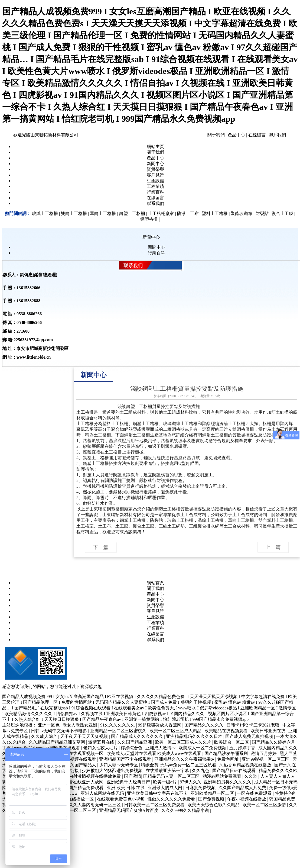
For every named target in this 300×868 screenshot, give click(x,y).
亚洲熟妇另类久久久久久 (228, 782)
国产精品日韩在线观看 (234, 771)
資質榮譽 (155, 169)
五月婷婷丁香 (243, 748)
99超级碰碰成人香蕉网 (160, 725)
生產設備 (155, 181)
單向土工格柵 (241, 520)
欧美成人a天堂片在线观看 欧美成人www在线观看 (155, 753)
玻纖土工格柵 (180, 520)
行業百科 (155, 192)
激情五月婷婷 (264, 753)
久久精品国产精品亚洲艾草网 (57, 742)
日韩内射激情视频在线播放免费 (91, 776)
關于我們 (216, 135)
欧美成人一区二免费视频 (203, 748)
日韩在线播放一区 (77, 799)
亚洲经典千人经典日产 (129, 782)
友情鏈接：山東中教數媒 (99, 674)
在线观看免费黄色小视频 (121, 799)
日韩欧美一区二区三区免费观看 (155, 805)
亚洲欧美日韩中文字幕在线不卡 (158, 793)
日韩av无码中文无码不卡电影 (59, 731)
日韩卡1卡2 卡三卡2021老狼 (253, 725)
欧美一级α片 (165, 782)
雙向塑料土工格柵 (276, 520)
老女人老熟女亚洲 (80, 725)
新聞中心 (155, 164)
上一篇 (273, 547)
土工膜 (122, 526)
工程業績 (155, 186)
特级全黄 (150, 765)
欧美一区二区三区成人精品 (176, 731)
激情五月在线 (102, 742)
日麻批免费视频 (201, 788)
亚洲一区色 (49, 725)
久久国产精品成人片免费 (243, 788)
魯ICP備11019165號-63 (123, 667)
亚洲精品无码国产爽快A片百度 (129, 810)
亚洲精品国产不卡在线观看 (126, 759)
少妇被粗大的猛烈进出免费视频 (113, 771)
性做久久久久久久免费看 (172, 799)
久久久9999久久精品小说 (186, 810)
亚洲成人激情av (161, 748)
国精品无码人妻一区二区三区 (172, 776)
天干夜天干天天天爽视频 (84, 736)
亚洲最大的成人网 (165, 788)
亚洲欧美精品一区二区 (213, 793)
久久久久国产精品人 (77, 765)
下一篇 (101, 547)
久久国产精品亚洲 (135, 742)
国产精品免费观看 (87, 788)
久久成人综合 (45, 736)
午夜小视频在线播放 (247, 799)
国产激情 (133, 776)
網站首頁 (155, 583)
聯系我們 (277, 135)
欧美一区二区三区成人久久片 (184, 742)
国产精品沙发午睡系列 (227, 753)
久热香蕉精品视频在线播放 (246, 765)
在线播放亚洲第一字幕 (168, 771)
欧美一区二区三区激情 (265, 805)
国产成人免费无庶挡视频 (250, 736)
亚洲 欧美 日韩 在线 (126, 788)
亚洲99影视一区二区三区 (266, 759)
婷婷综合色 (132, 748)
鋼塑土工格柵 (139, 406)
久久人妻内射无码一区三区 (95, 805)
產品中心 (236, 135)
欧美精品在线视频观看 (227, 731)
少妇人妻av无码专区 (119, 765)
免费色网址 (229, 759)
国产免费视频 (212, 799)
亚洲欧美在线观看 (63, 748)
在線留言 (257, 135)
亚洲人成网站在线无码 (103, 793)
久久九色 (201, 771)
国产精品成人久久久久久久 (138, 736)
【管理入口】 (88, 667)
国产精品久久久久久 (204, 725)
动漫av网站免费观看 (222, 776)
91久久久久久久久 (118, 725)
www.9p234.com (29, 748)
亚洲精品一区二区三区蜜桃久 (119, 731)
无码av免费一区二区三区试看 (189, 765)
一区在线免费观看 (255, 793)
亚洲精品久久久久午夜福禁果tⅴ (185, 759)
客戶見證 (155, 175)
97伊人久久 (191, 782)
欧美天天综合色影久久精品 (214, 805)
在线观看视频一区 (87, 753)
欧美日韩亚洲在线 (269, 731)
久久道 (251, 776)
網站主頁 (155, 147)
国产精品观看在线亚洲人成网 (76, 782)
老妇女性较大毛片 (101, 748)
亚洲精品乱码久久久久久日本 (195, 736)
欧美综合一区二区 (232, 742)
